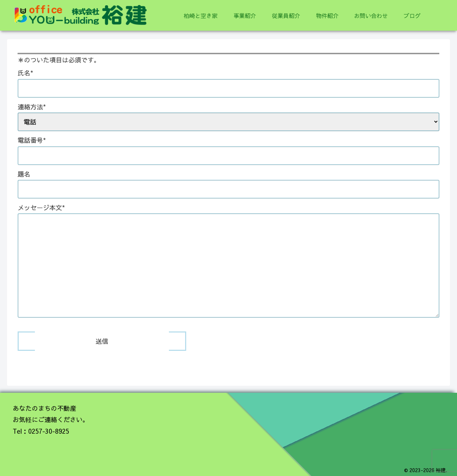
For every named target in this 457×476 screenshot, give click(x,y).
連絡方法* (228, 114)
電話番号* (228, 148)
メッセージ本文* (228, 261)
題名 (228, 182)
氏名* (228, 80)
